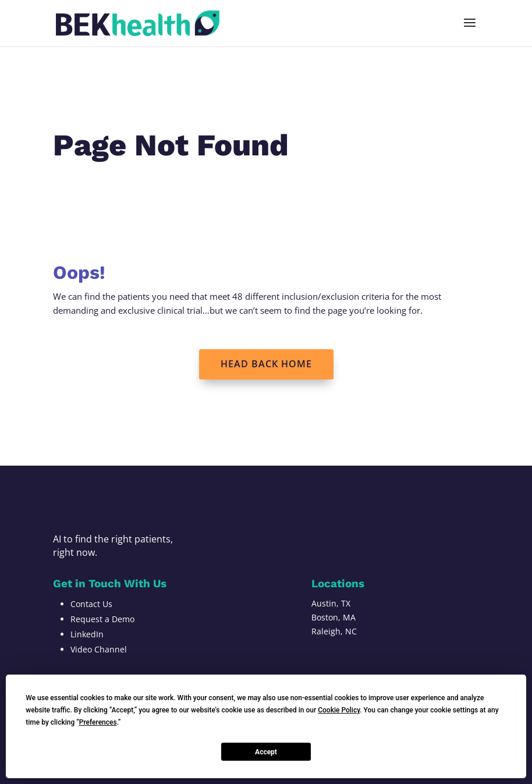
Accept (266, 752)
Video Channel (99, 649)
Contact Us (91, 604)
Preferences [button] (98, 722)
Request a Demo (102, 619)
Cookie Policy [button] (339, 710)
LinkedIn (87, 634)
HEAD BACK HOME (266, 364)
